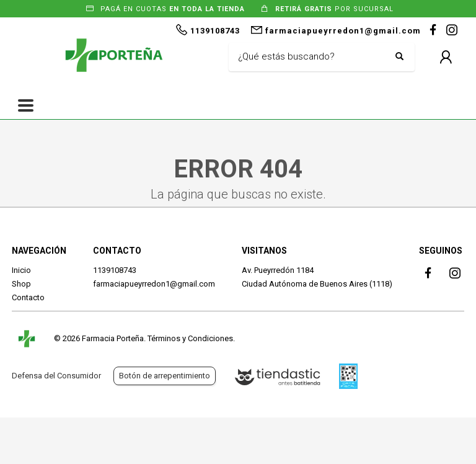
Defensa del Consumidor (56, 376)
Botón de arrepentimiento (165, 376)
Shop (21, 284)
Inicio (21, 270)
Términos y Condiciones (190, 338)
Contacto (28, 297)
